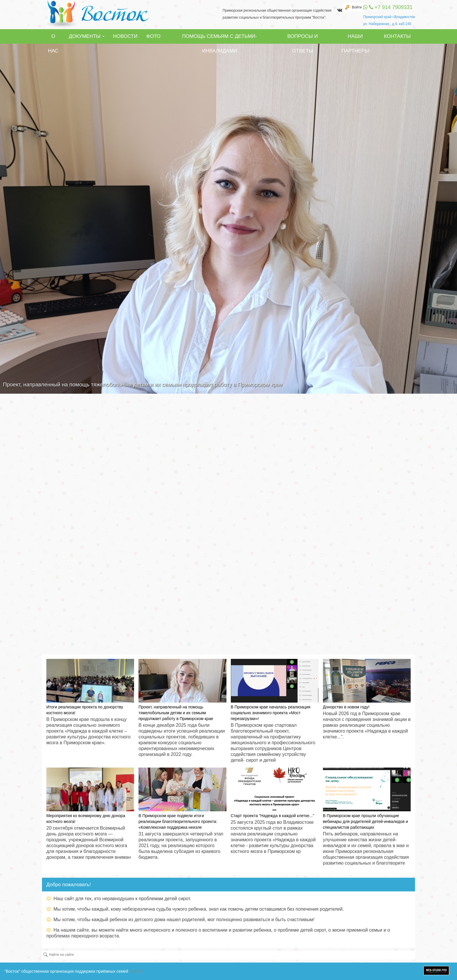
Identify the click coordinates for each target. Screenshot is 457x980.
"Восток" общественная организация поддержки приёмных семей (66, 971)
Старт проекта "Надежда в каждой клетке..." (273, 816)
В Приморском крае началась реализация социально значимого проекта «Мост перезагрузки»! (271, 713)
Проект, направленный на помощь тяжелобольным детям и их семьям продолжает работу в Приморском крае (176, 713)
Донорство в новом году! (346, 707)
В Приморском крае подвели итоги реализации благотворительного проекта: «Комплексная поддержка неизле (178, 821)
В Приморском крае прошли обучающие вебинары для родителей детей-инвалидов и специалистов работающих (365, 821)
